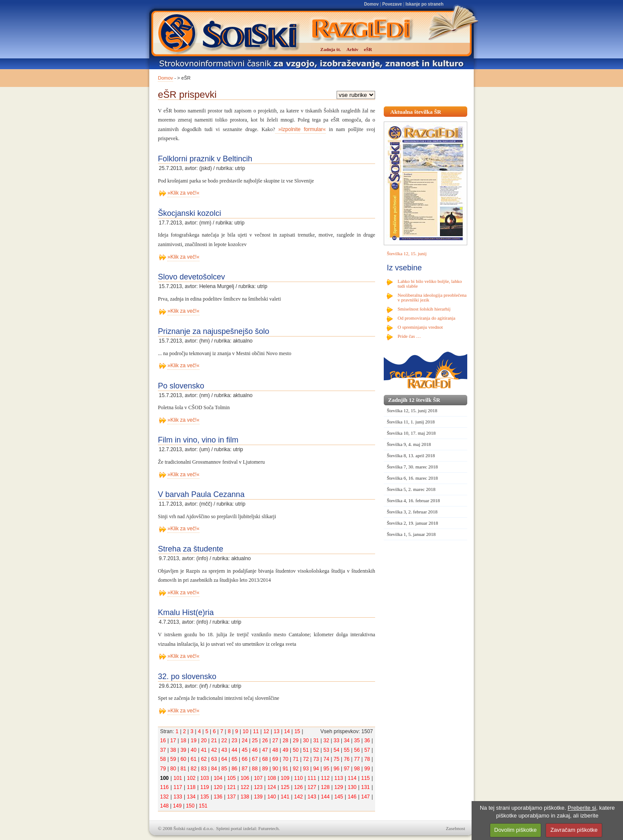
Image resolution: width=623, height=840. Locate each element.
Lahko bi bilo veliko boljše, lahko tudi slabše (430, 284)
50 (296, 750)
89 (265, 769)
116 (164, 787)
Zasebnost (455, 828)
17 (173, 741)
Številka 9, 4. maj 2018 (409, 444)
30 (306, 741)
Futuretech (268, 828)
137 (231, 797)
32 (326, 741)
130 (352, 787)
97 (347, 769)
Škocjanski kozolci (189, 213)
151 (203, 806)
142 (299, 797)
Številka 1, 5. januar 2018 (411, 534)
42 (214, 750)
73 (316, 759)
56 (357, 750)
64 (224, 759)
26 (265, 741)
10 (246, 731)
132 (164, 797)
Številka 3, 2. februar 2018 (412, 512)
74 (326, 759)
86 (234, 769)
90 (275, 769)
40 (194, 750)
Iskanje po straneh (424, 4)
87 (245, 769)
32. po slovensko (187, 676)
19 (194, 741)
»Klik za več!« (183, 193)
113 (339, 778)
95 (326, 769)
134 (191, 797)
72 (306, 759)
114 (352, 778)
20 (204, 741)
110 (299, 778)
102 (191, 778)
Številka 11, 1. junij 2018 (411, 422)
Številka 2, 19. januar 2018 (413, 523)
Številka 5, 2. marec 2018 (411, 489)
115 (366, 778)
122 (245, 787)
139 (258, 797)
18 (183, 741)
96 (336, 769)
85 (224, 769)
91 (285, 769)
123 (258, 787)
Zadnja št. (331, 49)
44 (234, 750)
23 (234, 741)
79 (163, 769)
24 (245, 741)
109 (285, 778)
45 (245, 750)
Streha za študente (191, 549)
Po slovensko (181, 386)
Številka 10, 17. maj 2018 (411, 433)
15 (297, 731)
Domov (371, 4)
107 (258, 778)
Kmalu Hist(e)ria (186, 612)
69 (275, 759)
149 (177, 806)
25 (255, 741)
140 (272, 797)
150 (190, 806)
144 (325, 797)
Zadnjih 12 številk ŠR (414, 400)
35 (357, 741)
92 (296, 769)
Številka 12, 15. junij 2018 (412, 410)
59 (173, 759)
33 (336, 741)
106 (245, 778)
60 (183, 759)
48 (275, 750)
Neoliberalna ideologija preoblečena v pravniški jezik (432, 297)
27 (275, 741)
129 (339, 787)
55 (347, 750)
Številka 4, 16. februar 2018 (413, 500)
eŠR (368, 49)
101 (178, 778)
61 (194, 759)
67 (255, 759)
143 (312, 797)
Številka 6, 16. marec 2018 (412, 478)
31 (316, 741)
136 (218, 797)
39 (183, 750)
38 (173, 750)
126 (299, 787)
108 (272, 778)
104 (218, 778)
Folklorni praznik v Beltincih (205, 159)
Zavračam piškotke (574, 830)
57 (367, 750)
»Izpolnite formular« (300, 129)
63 (214, 759)
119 (205, 787)
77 (357, 759)
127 (312, 787)
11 (256, 731)
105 (231, 778)
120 (218, 787)
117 (178, 787)
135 (205, 797)
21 (214, 741)
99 (367, 769)
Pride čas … (409, 336)
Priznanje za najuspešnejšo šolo (214, 331)
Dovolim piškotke (515, 830)
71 (296, 759)
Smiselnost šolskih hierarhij (424, 309)
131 (366, 787)
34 (347, 741)
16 (163, 741)
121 (231, 787)
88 (255, 769)
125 (285, 787)
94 (316, 769)
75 (336, 759)
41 (204, 750)
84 (214, 769)
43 (224, 750)
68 (265, 759)
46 (255, 750)
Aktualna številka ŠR (416, 112)
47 (265, 750)
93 (306, 769)
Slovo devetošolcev (191, 277)
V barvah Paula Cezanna (201, 494)
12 (266, 731)
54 (336, 750)
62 (204, 759)
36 (367, 741)
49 (285, 750)
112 (325, 778)
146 (352, 797)
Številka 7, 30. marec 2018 (412, 467)
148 (164, 806)
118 (191, 787)
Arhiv (353, 49)
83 (204, 769)
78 (367, 759)
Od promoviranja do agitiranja (427, 318)
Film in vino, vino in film (198, 440)
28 (285, 741)
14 (287, 731)
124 (272, 787)
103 (205, 778)
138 (245, 797)
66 (245, 759)
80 (173, 769)
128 (325, 787)
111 (312, 778)
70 (285, 759)
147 (366, 797)
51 (306, 750)
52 (316, 750)
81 (183, 769)
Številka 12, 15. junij (407, 253)
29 (296, 741)
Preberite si (582, 808)
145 (339, 797)
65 (234, 759)
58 (163, 759)
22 (224, 741)
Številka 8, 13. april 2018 (411, 455)
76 (347, 759)
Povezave (392, 4)
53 (326, 750)
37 (163, 750)
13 (277, 731)
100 (164, 778)
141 (285, 797)
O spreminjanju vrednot (420, 327)
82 (194, 769)
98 (357, 769)
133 (178, 797)
